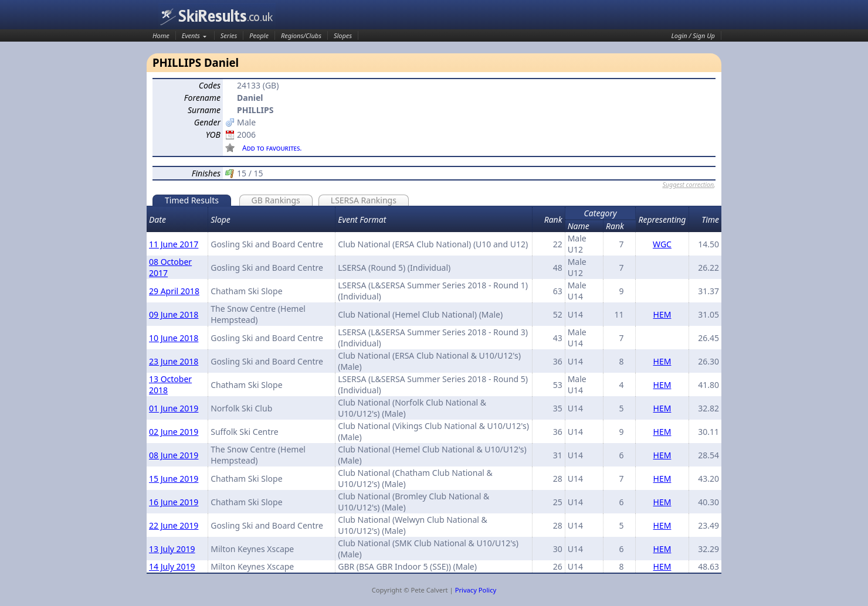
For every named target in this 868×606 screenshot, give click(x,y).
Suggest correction (688, 185)
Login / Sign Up (693, 35)
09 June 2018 (174, 314)
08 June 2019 (174, 455)
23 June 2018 (174, 361)
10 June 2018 (174, 338)
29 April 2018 (174, 291)
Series (229, 35)
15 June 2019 (174, 479)
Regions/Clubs (301, 35)
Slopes (343, 35)
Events (191, 35)
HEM (662, 314)
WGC (662, 244)
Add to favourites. (272, 148)
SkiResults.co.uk (217, 16)
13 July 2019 (172, 549)
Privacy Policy (476, 590)
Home (161, 35)
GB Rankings (276, 200)
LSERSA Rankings (364, 200)
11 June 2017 (174, 244)
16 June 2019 (174, 502)
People (259, 35)
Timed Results (192, 200)
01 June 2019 (174, 408)
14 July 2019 (172, 566)
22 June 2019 (174, 525)
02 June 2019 (174, 432)
